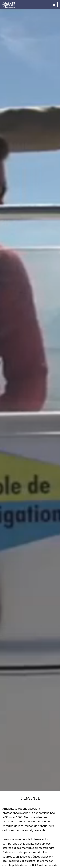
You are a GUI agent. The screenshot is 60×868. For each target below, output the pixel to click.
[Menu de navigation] (54, 5)
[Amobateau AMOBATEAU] (10, 5)
